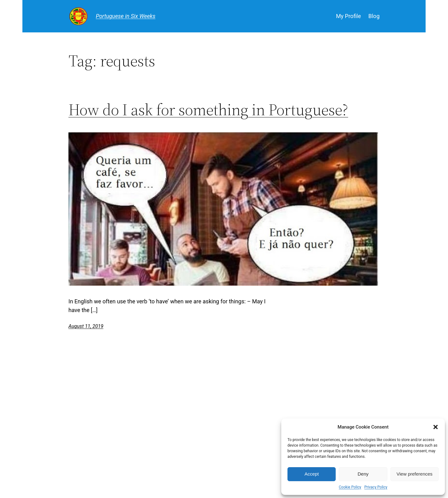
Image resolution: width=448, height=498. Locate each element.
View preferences (415, 474)
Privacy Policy (376, 487)
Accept (312, 474)
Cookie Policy (350, 487)
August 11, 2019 (86, 326)
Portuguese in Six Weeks (126, 16)
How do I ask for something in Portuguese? (208, 110)
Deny (363, 474)
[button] (436, 427)
